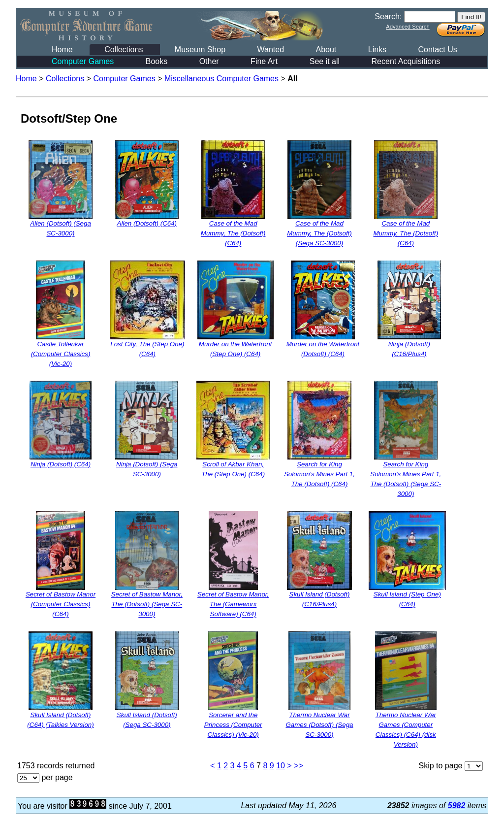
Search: (388, 16)
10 (281, 766)
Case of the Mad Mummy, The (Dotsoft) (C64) (233, 234)
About (326, 49)
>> (299, 766)
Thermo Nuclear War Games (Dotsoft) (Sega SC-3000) (319, 725)
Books (157, 61)
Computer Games (83, 61)
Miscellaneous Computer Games (221, 79)
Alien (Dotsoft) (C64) (147, 224)
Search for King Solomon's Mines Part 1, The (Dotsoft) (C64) (319, 474)
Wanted (270, 49)
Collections (124, 49)
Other (209, 61)
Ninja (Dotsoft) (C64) (61, 464)
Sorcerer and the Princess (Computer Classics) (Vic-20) (233, 725)
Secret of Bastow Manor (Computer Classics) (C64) (61, 605)
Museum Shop (200, 49)
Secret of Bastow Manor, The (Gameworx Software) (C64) (233, 605)
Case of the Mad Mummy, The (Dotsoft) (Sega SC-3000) (319, 234)
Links (377, 49)
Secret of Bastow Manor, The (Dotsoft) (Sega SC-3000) (147, 605)
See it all (325, 61)
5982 (457, 806)
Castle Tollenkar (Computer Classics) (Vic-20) (61, 354)
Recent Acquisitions (406, 61)
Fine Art (264, 61)
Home (62, 49)
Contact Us (438, 49)
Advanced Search (408, 27)
